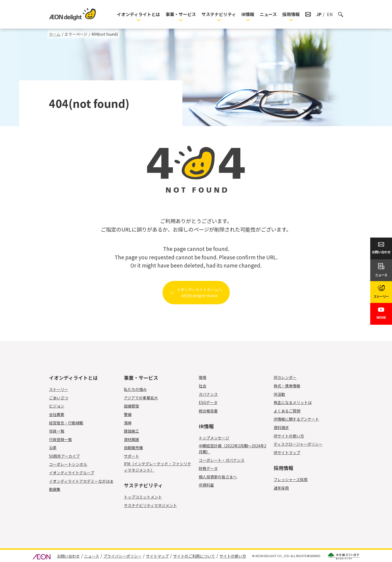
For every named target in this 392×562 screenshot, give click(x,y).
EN (330, 14)
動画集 (55, 489)
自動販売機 (137, 448)
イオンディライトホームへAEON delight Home (199, 293)
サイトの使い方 (233, 556)
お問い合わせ (68, 556)
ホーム (55, 34)
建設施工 (135, 431)
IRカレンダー (285, 377)
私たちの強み (135, 389)
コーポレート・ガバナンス (222, 460)
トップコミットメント (143, 497)
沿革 (53, 448)
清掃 (131, 423)
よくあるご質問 (287, 411)
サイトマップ (157, 556)
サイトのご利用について (194, 556)
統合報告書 (208, 411)
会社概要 (57, 414)
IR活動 (279, 394)
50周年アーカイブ (64, 456)
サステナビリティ (219, 14)
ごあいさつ (59, 398)
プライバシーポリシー (122, 556)
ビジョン (57, 406)
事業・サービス (181, 14)
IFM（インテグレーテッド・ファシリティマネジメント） (157, 467)
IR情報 (248, 14)
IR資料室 (206, 485)
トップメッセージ (214, 438)
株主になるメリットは (293, 402)
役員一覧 (57, 431)
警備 (131, 414)
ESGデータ (208, 402)
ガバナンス (208, 394)
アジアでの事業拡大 (141, 398)
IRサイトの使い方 (289, 436)
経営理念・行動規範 (66, 423)
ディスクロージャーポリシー (298, 444)
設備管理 (135, 406)
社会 (203, 386)
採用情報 (291, 14)
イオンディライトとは (138, 14)
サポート (135, 456)
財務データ (208, 468)
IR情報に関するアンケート (296, 419)
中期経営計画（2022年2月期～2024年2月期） (232, 449)
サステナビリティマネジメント (150, 505)
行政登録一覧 (60, 439)
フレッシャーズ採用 (291, 479)
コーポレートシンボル (68, 464)
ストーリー (59, 389)
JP (319, 14)
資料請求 (281, 427)
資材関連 (135, 439)
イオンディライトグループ (72, 473)
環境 (203, 377)
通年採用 (284, 488)
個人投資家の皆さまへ (218, 477)
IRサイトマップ (287, 452)
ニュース (268, 14)
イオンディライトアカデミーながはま (81, 481)
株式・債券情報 (287, 386)
